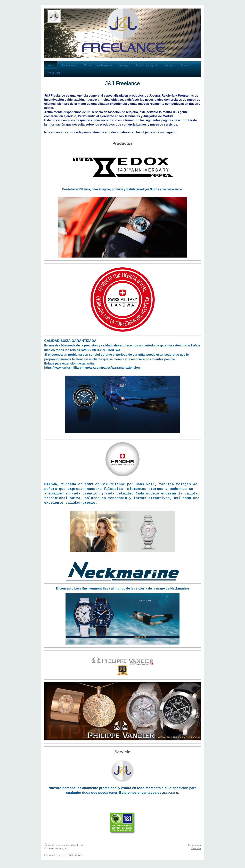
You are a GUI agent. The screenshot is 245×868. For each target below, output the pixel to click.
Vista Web (196, 848)
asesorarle (170, 793)
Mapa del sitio (77, 845)
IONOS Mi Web (74, 855)
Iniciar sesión (194, 845)
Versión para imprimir (57, 845)
